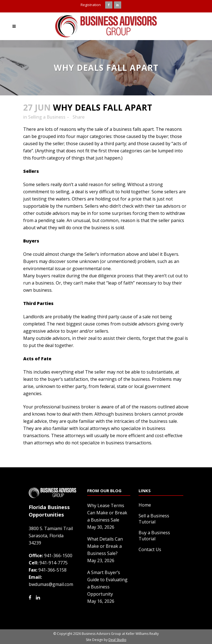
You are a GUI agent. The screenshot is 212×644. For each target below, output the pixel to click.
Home (145, 505)
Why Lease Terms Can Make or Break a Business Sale (107, 513)
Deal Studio (117, 640)
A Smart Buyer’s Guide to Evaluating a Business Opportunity (107, 583)
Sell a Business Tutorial (154, 519)
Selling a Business (47, 117)
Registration (91, 5)
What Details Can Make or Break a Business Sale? (105, 546)
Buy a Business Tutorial (154, 536)
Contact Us (150, 549)
